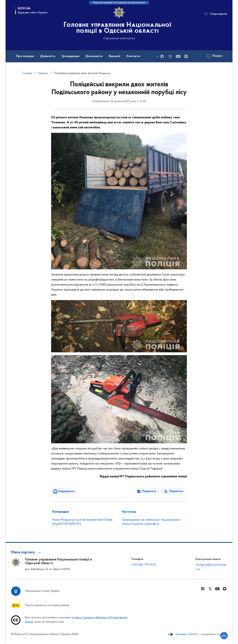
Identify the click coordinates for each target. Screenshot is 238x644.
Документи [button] (94, 56)
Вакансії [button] (115, 56)
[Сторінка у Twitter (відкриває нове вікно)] (170, 56)
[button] (26, 552)
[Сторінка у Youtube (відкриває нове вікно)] (178, 56)
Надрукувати (66, 491)
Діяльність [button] (48, 56)
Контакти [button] (133, 56)
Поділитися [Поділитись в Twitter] (176, 491)
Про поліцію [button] (25, 56)
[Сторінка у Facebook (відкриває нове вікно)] (162, 56)
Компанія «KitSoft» (187, 634)
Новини (43, 73)
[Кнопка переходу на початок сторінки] (224, 636)
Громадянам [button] (70, 56)
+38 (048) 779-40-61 (144, 565)
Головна (27, 73)
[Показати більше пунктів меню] (157, 56)
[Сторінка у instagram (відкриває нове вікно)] (186, 56)
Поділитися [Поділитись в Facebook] (149, 491)
